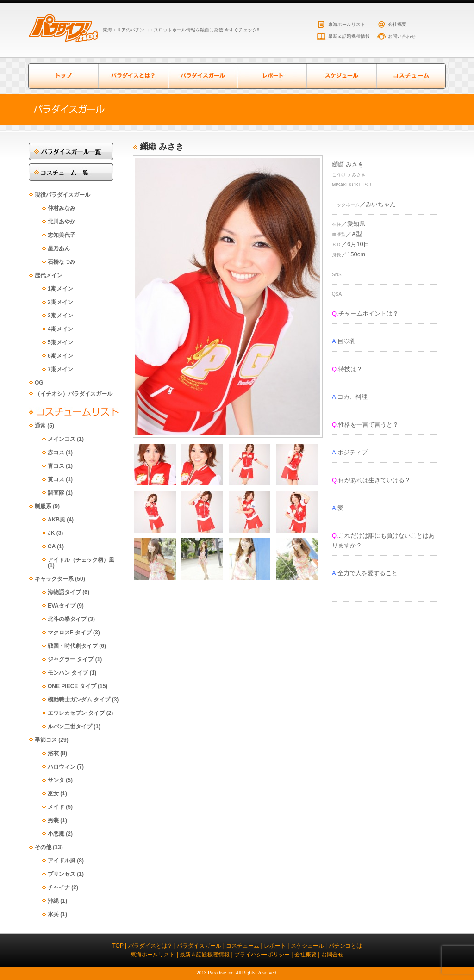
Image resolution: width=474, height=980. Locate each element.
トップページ (63, 76)
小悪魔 (56, 834)
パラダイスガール (202, 76)
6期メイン (60, 356)
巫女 (53, 794)
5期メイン (60, 342)
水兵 (53, 914)
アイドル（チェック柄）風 (81, 560)
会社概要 (397, 24)
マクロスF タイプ (70, 633)
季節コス (46, 740)
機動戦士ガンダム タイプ (79, 700)
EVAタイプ (62, 606)
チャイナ (59, 887)
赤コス (56, 453)
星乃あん (59, 248)
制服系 (43, 506)
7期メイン (60, 369)
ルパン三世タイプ (70, 726)
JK (51, 533)
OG (39, 383)
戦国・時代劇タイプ (73, 646)
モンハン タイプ (68, 673)
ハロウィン (62, 767)
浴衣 (53, 753)
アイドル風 (62, 861)
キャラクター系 (54, 579)
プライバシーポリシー (262, 955)
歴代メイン (49, 275)
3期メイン (60, 316)
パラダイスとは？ (133, 76)
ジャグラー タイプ (71, 659)
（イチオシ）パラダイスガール (74, 394)
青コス (56, 466)
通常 (40, 426)
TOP (118, 946)
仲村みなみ (62, 208)
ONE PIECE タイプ (72, 686)
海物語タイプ (64, 592)
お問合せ (332, 955)
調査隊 (56, 493)
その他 (43, 847)
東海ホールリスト (347, 24)
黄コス (56, 479)
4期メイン (60, 329)
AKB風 (56, 520)
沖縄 (53, 901)
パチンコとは (345, 946)
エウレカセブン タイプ (76, 713)
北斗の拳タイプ (67, 619)
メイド (56, 807)
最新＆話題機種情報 (349, 36)
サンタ (56, 780)
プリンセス (62, 874)
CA (52, 546)
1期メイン (60, 289)
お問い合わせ (402, 36)
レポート (272, 76)
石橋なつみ (62, 262)
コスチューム (411, 76)
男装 (53, 820)
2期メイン (60, 302)
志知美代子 (62, 235)
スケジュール (341, 76)
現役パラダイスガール (62, 195)
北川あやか (62, 222)
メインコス (62, 439)
